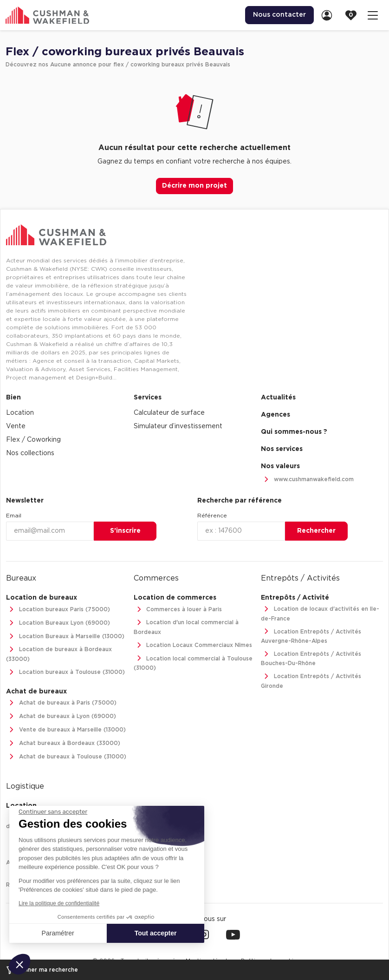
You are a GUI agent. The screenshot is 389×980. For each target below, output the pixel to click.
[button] (19, 964)
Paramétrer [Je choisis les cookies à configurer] (58, 933)
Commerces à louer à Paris (178, 610)
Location (20, 413)
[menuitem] (279, 15)
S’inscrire (125, 531)
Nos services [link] (282, 449)
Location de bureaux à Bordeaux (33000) (59, 653)
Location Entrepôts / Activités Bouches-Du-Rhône (311, 658)
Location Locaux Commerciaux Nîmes (193, 645)
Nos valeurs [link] (280, 466)
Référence (212, 516)
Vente (16, 426)
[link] (330, 15)
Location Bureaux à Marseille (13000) (65, 637)
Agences (276, 415)
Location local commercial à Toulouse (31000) (193, 663)
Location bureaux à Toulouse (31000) (65, 672)
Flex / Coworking (33, 440)
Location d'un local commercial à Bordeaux (186, 626)
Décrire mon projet (194, 186)
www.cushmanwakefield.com (307, 480)
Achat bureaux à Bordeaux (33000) (63, 743)
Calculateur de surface (169, 413)
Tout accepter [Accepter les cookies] (156, 933)
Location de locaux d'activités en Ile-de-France (320, 613)
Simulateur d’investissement (178, 426)
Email (14, 516)
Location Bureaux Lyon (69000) (58, 623)
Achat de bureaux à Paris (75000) (61, 703)
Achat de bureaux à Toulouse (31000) (66, 757)
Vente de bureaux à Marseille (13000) (66, 730)
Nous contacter (279, 15)
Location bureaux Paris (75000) (58, 610)
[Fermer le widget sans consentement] (53, 812)
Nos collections (30, 453)
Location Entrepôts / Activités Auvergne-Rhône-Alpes (311, 636)
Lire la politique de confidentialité (59, 903)
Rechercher (316, 531)
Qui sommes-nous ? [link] (294, 432)
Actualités (278, 398)
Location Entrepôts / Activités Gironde (311, 680)
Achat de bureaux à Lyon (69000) (61, 716)
